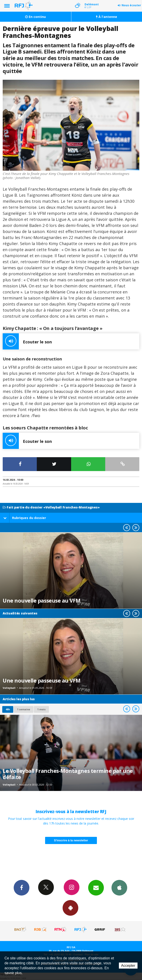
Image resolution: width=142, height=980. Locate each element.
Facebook (22, 887)
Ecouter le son (27, 341)
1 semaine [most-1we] (24, 709)
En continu (35, 17)
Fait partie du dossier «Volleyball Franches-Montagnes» (51, 507)
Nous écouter (131, 5)
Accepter (128, 966)
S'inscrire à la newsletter (71, 840)
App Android (70, 908)
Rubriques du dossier (25, 518)
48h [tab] (8, 709)
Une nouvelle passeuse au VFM (42, 601)
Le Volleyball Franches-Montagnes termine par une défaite (68, 774)
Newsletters (96, 887)
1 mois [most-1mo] (41, 709)
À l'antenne (107, 17)
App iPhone (119, 887)
